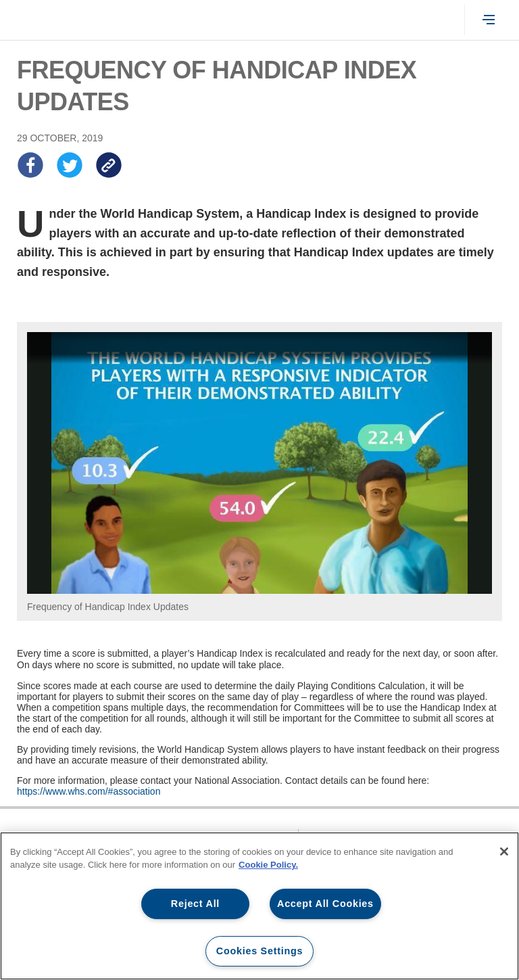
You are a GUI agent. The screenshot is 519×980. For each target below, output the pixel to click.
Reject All (195, 904)
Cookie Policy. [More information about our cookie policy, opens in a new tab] (268, 865)
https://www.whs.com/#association (89, 791)
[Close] (504, 851)
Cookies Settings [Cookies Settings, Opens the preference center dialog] (259, 951)
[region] (259, 906)
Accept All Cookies (325, 904)
